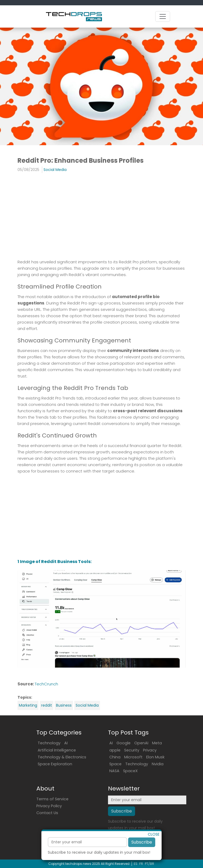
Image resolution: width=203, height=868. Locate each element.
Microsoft (133, 757)
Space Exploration (55, 764)
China (115, 757)
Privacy (150, 750)
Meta (157, 743)
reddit (47, 705)
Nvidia (158, 764)
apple (115, 750)
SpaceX (130, 771)
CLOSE (154, 841)
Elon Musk (155, 757)
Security (132, 750)
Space (115, 764)
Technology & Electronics (62, 757)
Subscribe (142, 849)
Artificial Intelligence (57, 750)
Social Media (55, 170)
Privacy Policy (49, 806)
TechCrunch (46, 684)
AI (66, 743)
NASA (114, 771)
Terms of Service (52, 799)
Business (64, 705)
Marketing (28, 705)
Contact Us (47, 813)
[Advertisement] (72, 216)
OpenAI (141, 743)
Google (124, 743)
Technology (49, 743)
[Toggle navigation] (163, 16)
